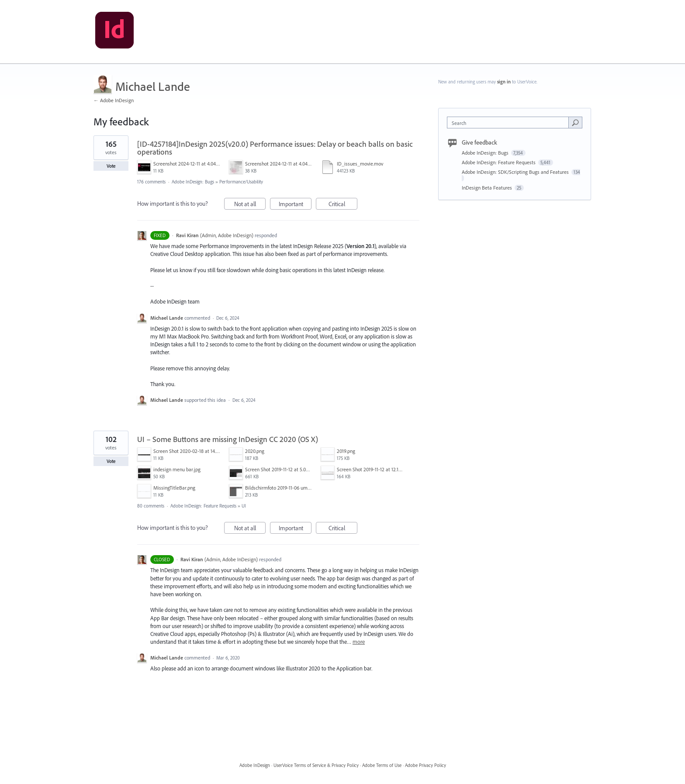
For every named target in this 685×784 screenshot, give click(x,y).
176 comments (151, 182)
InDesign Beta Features (488, 188)
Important (295, 205)
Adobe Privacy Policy (426, 765)
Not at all (250, 205)
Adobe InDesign (255, 765)
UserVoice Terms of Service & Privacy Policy (316, 765)
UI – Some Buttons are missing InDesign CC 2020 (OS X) (228, 439)
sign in (504, 82)
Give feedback (479, 142)
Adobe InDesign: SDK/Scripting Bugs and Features (516, 172)
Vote (111, 166)
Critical (343, 205)
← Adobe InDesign (114, 100)
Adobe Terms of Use (382, 765)
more (359, 642)
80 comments (151, 506)
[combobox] (510, 123)
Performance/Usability (241, 182)
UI (244, 506)
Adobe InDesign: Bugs (193, 182)
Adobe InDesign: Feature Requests (203, 506)
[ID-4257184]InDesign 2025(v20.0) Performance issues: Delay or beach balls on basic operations (275, 148)
